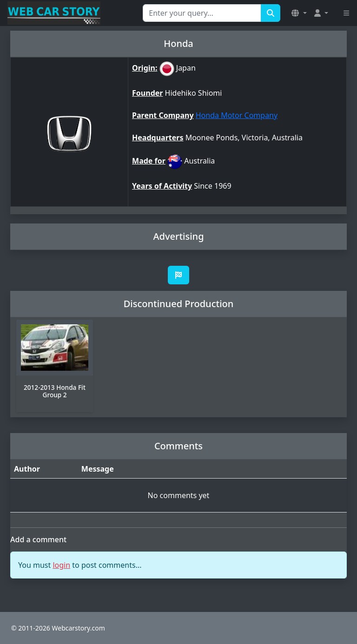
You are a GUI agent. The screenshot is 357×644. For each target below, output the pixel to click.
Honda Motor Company (237, 115)
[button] (299, 13)
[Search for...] (202, 13)
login (61, 565)
